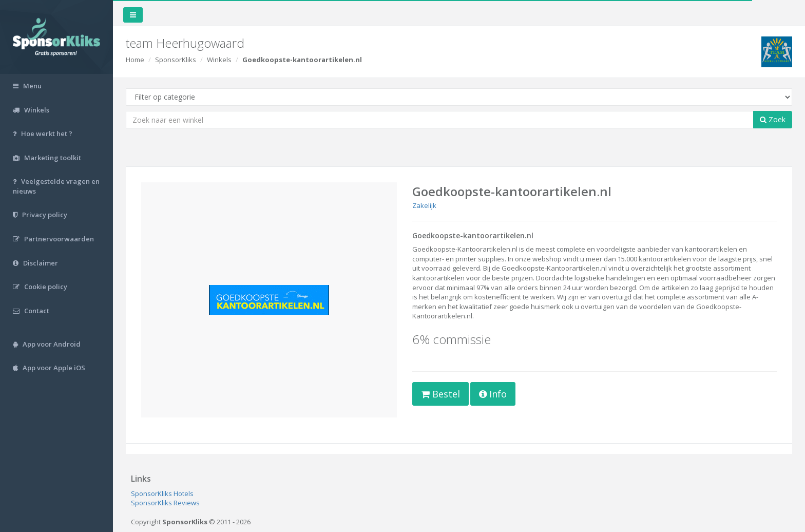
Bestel (440, 394)
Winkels (219, 60)
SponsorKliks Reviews (165, 503)
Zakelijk (424, 205)
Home (135, 60)
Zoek (773, 119)
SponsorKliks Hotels (162, 493)
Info (493, 394)
